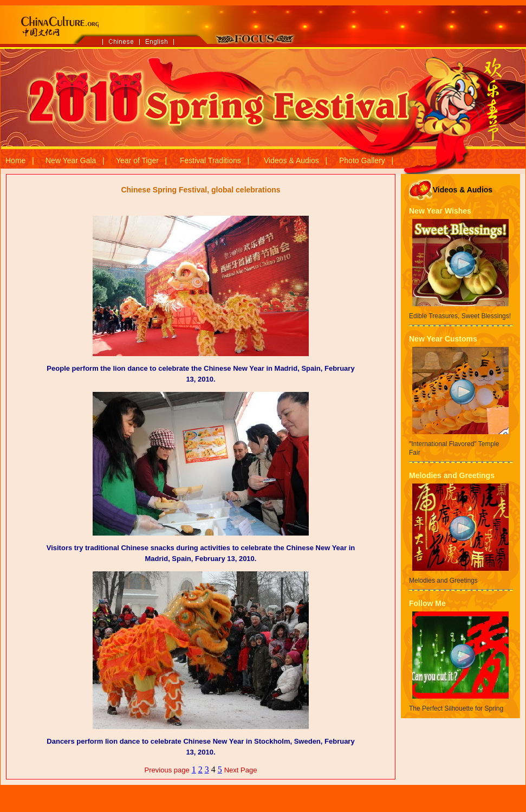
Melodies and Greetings (452, 475)
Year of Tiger (137, 160)
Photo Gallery (362, 160)
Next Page (241, 770)
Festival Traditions (210, 160)
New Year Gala (71, 160)
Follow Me (427, 603)
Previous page (167, 770)
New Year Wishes (440, 211)
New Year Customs (443, 339)
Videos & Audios (291, 160)
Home (15, 160)
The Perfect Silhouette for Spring (456, 708)
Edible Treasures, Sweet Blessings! (460, 316)
